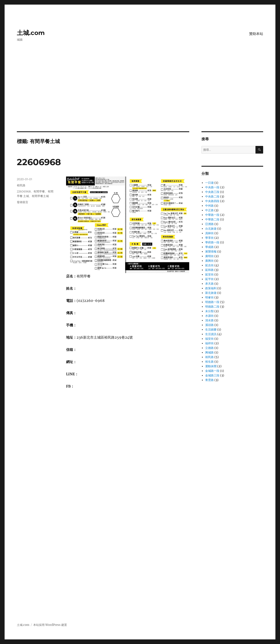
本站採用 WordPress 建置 (50, 625)
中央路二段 (212, 196)
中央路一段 (212, 187)
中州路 (209, 206)
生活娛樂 (211, 330)
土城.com (31, 33)
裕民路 (21, 185)
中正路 (209, 210)
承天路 (209, 284)
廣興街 (209, 261)
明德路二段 (212, 307)
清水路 (209, 320)
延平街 (209, 279)
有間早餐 (39, 191)
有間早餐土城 (40, 196)
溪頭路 (209, 325)
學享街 (209, 238)
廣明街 (209, 256)
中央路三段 (212, 192)
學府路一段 (212, 242)
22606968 (39, 162)
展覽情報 (211, 252)
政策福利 (211, 288)
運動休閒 (211, 366)
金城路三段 (212, 375)
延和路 (209, 270)
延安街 (209, 274)
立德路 (209, 348)
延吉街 (209, 265)
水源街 (209, 316)
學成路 (209, 247)
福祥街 (209, 343)
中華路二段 (212, 219)
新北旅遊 (211, 293)
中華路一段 (212, 215)
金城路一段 (212, 371)
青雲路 (209, 380)
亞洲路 (209, 224)
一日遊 (209, 183)
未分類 (209, 311)
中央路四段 (212, 201)
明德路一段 (212, 302)
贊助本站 (256, 34)
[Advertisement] (140, 99)
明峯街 (209, 297)
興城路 (209, 352)
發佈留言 (23, 202)
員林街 (209, 233)
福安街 (209, 339)
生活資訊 (211, 334)
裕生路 (209, 362)
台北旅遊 (211, 229)
